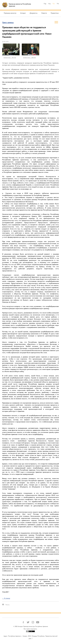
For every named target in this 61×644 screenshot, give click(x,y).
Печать (7, 605)
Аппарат (23, 13)
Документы (34, 13)
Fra (58, 4)
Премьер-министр (10, 13)
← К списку (6, 598)
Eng (45, 4)
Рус (54, 4)
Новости (44, 13)
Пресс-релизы (8, 23)
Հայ (49, 4)
